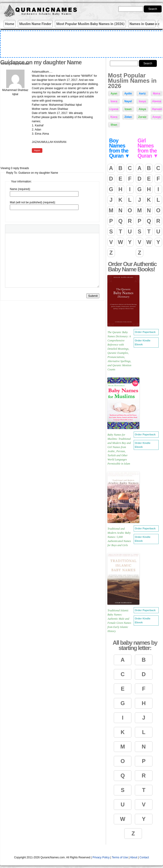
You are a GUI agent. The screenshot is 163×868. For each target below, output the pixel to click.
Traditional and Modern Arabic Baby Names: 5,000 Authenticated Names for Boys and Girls (119, 537)
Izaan (128, 109)
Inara (114, 101)
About (134, 857)
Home (10, 24)
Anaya (156, 117)
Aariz (142, 94)
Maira (156, 94)
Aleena (157, 101)
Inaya (142, 101)
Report (37, 150)
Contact (144, 857)
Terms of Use (120, 857)
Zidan (128, 117)
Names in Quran (142, 24)
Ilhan (114, 125)
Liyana (114, 109)
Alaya (142, 109)
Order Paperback (145, 332)
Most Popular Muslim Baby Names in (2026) (90, 24)
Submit (93, 296)
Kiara (114, 117)
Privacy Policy (101, 857)
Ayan (114, 94)
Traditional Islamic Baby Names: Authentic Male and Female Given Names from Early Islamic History (119, 621)
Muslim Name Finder (35, 24)
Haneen (157, 109)
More (155, 24)
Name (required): (20, 189)
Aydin (128, 94)
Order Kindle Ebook (143, 342)
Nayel (128, 101)
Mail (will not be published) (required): (33, 202)
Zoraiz (142, 117)
